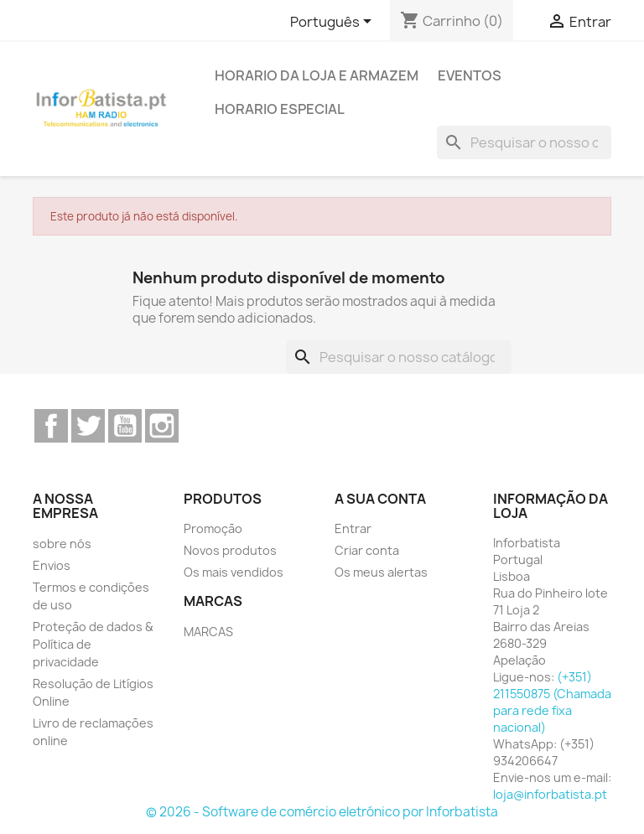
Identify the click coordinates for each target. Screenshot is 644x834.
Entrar (353, 528)
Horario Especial (280, 109)
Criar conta (367, 550)
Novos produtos (230, 550)
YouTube (125, 426)
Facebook (51, 426)
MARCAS (208, 632)
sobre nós (62, 544)
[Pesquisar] (524, 142)
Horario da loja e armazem (317, 75)
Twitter (88, 426)
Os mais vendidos (234, 572)
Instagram (162, 426)
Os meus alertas (381, 572)
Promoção (213, 528)
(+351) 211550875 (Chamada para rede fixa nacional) (552, 702)
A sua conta (380, 499)
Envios (52, 565)
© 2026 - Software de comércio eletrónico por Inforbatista (322, 812)
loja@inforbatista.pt (550, 794)
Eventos (470, 75)
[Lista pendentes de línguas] (334, 23)
